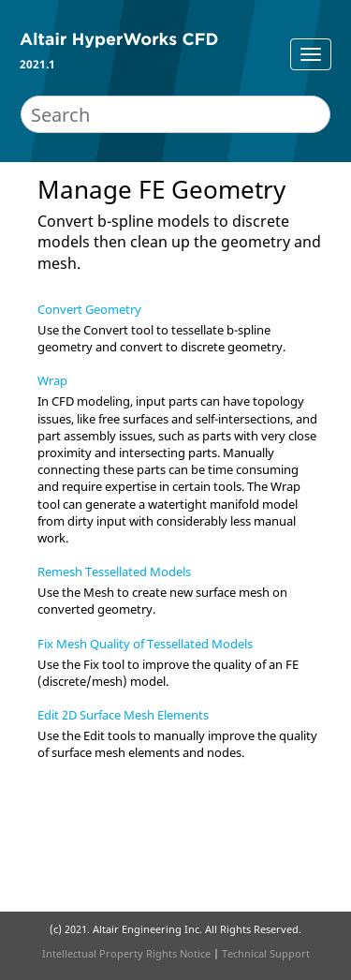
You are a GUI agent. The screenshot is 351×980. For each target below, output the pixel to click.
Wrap (52, 380)
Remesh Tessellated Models (114, 572)
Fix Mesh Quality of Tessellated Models (145, 644)
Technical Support (266, 953)
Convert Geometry (89, 309)
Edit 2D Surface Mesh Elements (123, 715)
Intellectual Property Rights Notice (126, 953)
